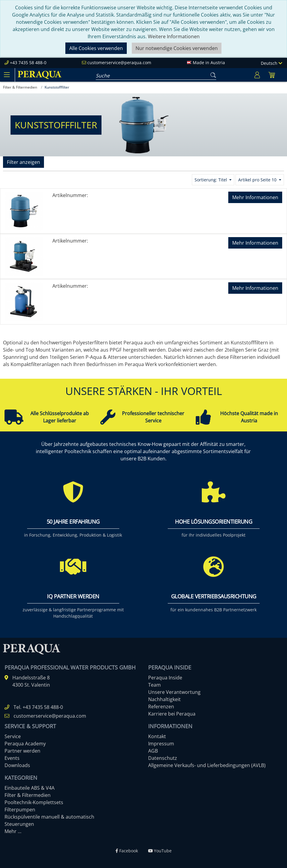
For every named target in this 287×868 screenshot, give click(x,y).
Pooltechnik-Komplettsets (34, 802)
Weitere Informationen (174, 36)
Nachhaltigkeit (164, 699)
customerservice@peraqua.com (119, 63)
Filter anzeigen (23, 162)
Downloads (17, 765)
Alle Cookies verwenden (96, 48)
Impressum (161, 744)
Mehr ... (13, 831)
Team (154, 685)
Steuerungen (19, 824)
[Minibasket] (272, 75)
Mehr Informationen (255, 197)
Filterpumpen (20, 810)
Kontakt (157, 736)
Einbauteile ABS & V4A (30, 788)
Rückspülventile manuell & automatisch (49, 817)
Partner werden (22, 751)
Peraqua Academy (25, 744)
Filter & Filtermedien (28, 795)
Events (12, 758)
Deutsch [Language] (271, 63)
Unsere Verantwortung (174, 692)
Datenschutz (163, 758)
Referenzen (161, 707)
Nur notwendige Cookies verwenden (177, 48)
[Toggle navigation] (7, 75)
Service (13, 736)
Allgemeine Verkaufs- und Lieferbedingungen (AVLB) (207, 765)
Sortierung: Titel (211, 180)
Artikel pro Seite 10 (258, 180)
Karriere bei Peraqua (172, 714)
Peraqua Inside (165, 678)
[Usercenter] (257, 75)
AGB (153, 751)
